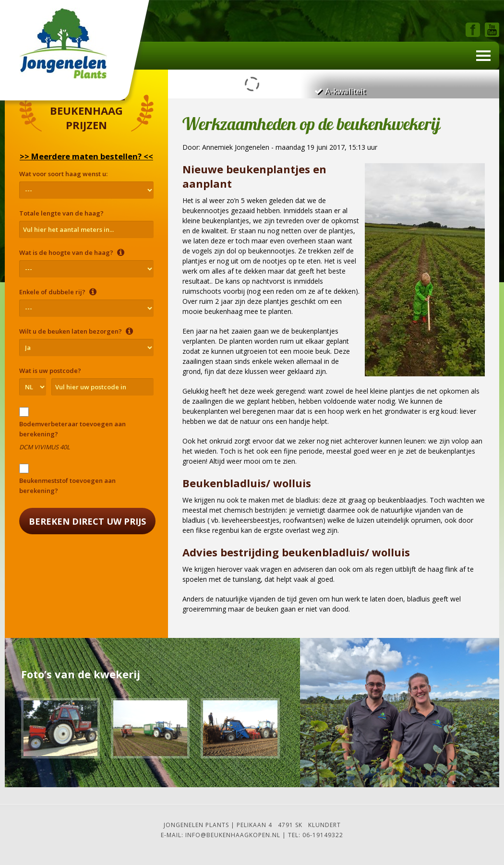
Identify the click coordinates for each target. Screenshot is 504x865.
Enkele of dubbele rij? (58, 292)
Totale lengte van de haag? (61, 213)
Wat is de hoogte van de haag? (72, 252)
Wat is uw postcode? (50, 371)
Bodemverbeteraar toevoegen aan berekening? (72, 429)
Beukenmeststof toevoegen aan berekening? (67, 486)
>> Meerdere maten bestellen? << (86, 156)
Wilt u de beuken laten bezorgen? (76, 331)
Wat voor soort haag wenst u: (63, 174)
